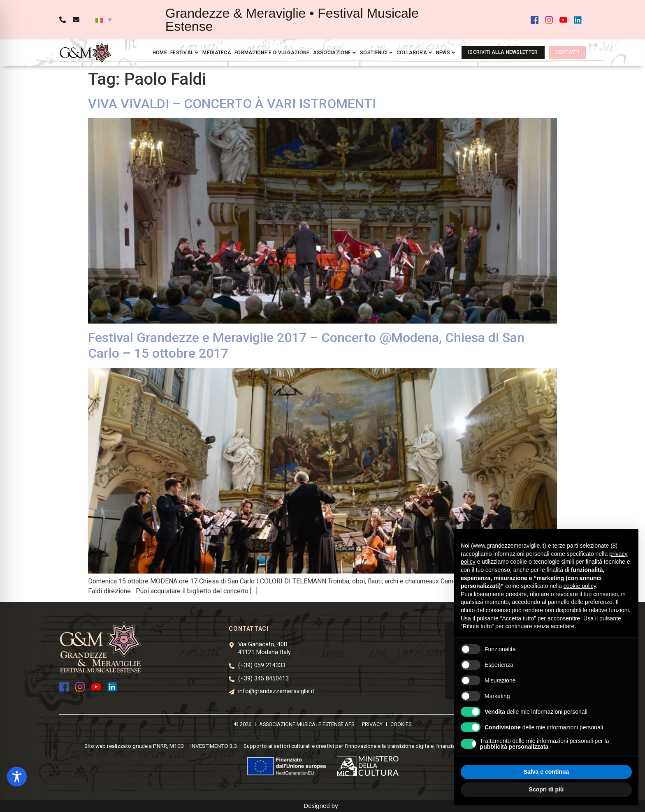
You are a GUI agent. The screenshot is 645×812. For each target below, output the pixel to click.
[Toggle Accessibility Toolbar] (17, 777)
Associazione (335, 53)
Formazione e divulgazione (272, 53)
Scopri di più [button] (546, 789)
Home (160, 53)
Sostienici (377, 53)
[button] (104, 20)
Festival (185, 53)
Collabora (415, 53)
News (446, 53)
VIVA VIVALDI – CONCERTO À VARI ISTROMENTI (232, 104)
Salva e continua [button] (546, 772)
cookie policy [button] (580, 586)
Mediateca (217, 53)
